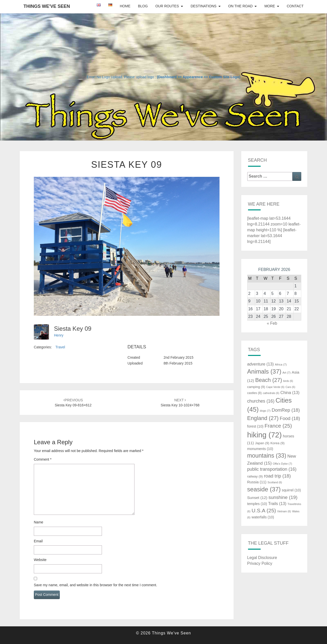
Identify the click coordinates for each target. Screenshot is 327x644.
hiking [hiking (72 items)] (265, 435)
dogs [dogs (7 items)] (265, 411)
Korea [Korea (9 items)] (278, 443)
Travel (60, 347)
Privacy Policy (260, 563)
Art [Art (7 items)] (286, 373)
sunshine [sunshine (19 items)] (283, 497)
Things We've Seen (47, 6)
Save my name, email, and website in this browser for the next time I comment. (96, 585)
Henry (59, 335)
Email (38, 541)
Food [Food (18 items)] (290, 418)
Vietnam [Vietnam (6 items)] (284, 511)
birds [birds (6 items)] (288, 381)
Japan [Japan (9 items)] (262, 443)
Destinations (203, 6)
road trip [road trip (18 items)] (277, 476)
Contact (295, 6)
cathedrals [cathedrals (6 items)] (271, 393)
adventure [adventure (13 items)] (261, 364)
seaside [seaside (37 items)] (264, 489)
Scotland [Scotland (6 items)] (275, 482)
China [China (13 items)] (290, 393)
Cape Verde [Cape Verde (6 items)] (275, 387)
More (270, 6)
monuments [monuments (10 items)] (260, 449)
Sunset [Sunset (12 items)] (257, 498)
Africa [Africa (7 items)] (281, 365)
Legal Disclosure (262, 558)
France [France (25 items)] (278, 426)
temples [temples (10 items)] (257, 504)
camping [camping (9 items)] (256, 387)
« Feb (272, 323)
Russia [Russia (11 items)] (257, 482)
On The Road (240, 6)
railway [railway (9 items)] (255, 476)
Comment (43, 459)
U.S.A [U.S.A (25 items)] (264, 510)
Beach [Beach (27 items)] (268, 380)
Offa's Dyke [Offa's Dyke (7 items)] (282, 464)
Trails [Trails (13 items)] (277, 503)
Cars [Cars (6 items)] (290, 387)
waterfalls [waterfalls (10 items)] (263, 517)
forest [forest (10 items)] (255, 426)
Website (40, 560)
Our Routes (167, 6)
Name (38, 522)
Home (125, 6)
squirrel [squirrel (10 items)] (291, 490)
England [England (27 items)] (263, 418)
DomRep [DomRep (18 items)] (286, 410)
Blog (143, 6)
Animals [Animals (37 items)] (264, 371)
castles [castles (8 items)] (255, 393)
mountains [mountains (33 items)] (267, 456)
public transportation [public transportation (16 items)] (272, 469)
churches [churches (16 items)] (261, 401)
